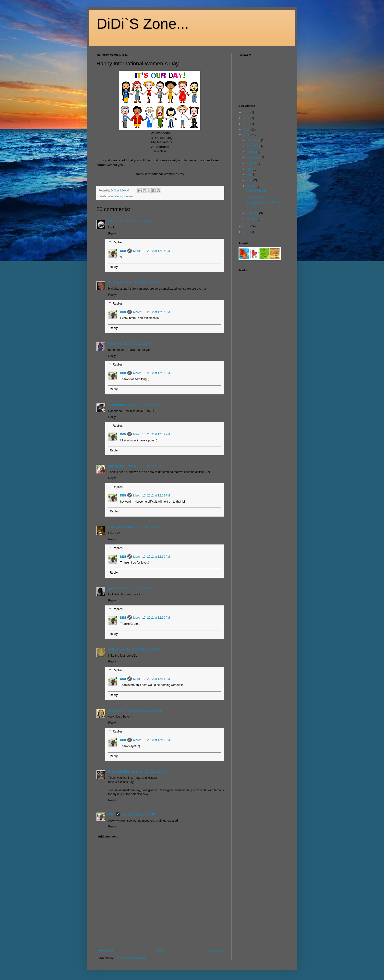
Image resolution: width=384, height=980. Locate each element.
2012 (247, 135)
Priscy (113, 344)
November (254, 146)
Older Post (216, 951)
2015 (247, 118)
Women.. (129, 196)
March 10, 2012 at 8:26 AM (144, 711)
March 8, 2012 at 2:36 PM (144, 466)
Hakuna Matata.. (257, 191)
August (252, 163)
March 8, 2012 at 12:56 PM (144, 283)
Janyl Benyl (116, 283)
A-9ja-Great (116, 649)
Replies (118, 242)
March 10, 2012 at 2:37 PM (154, 772)
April (250, 180)
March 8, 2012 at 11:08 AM (136, 221)
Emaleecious (117, 466)
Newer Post (105, 951)
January (252, 219)
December (254, 140)
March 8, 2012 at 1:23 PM (135, 344)
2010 (247, 232)
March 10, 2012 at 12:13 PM (152, 740)
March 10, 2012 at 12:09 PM (152, 434)
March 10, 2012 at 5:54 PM (139, 815)
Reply (112, 234)
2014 (247, 124)
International (115, 196)
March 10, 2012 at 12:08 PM (152, 373)
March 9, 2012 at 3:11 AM (142, 527)
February (253, 213)
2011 (247, 226)
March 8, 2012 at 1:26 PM (146, 405)
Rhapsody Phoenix (121, 772)
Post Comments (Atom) (130, 958)
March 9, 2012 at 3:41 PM (134, 588)
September (254, 157)
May (250, 175)
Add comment (108, 837)
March (251, 186)
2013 (247, 130)
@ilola (113, 221)
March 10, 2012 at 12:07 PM (152, 312)
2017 (247, 112)
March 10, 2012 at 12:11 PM (152, 679)
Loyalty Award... (256, 197)
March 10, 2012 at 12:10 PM (152, 557)
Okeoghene (116, 527)
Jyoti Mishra (117, 711)
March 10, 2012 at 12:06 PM (152, 251)
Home (161, 951)
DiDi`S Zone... (143, 24)
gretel (112, 588)
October (252, 152)
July (250, 169)
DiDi (123, 251)
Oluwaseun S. (118, 405)
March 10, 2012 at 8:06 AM (143, 649)
